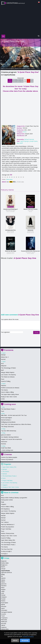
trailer (28, 68)
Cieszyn (3, 569)
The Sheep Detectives (7, 427)
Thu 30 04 (18, 81)
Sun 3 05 (28, 81)
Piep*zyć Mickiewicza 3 (8, 524)
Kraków (3, 589)
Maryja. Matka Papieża (8, 372)
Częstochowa (5, 571)
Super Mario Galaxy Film (9, 467)
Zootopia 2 (4, 554)
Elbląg (3, 574)
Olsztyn (3, 595)
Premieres (9, 350)
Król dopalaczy (5, 509)
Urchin (3, 399)
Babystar (4, 366)
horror (25, 132)
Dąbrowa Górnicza (6, 572)
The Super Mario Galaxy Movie (10, 394)
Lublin (3, 591)
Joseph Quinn (34, 141)
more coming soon (8, 450)
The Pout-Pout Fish (7, 549)
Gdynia (3, 580)
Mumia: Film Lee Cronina (31, 209)
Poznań (3, 599)
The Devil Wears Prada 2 (8, 409)
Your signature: (6, 332)
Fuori (3, 411)
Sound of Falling (6, 381)
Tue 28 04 (10, 81)
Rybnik (3, 605)
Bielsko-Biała (5, 563)
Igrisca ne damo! (6, 435)
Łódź (3, 593)
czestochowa (15, 3)
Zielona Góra (5, 629)
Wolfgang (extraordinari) (8, 422)
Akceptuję (25, 640)
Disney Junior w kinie (7, 500)
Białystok (4, 561)
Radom (3, 601)
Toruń (3, 616)
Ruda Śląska (5, 603)
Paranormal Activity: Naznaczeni (30, 251)
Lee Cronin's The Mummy (8, 375)
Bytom (3, 567)
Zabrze (3, 625)
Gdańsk (3, 578)
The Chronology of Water (8, 368)
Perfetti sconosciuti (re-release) (10, 388)
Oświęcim (4, 597)
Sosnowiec (4, 610)
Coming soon (10, 404)
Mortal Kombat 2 (6, 420)
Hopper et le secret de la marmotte (11, 439)
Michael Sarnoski (12, 45)
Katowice (4, 586)
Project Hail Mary (7, 480)
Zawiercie (4, 627)
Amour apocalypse (6, 418)
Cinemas (8, 454)
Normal (3, 359)
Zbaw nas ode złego (10, 251)
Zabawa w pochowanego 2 (10, 209)
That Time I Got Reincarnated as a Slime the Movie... (16, 424)
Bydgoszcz (4, 565)
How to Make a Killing (7, 392)
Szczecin (3, 614)
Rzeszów (4, 606)
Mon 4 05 (32, 81)
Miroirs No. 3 (5, 357)
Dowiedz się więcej (28, 636)
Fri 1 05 (22, 81)
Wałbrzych (4, 622)
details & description (20, 68)
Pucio (3, 379)
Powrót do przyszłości (8, 527)
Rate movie (10, 179)
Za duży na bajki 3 (6, 551)
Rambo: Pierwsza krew (8, 533)
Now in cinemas (11, 492)
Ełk (2, 576)
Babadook (30, 230)
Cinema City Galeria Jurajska (9, 457)
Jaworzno (4, 584)
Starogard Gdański (6, 612)
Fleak (3, 502)
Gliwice (3, 582)
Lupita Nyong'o (25, 141)
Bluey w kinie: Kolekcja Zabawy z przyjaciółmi (14, 498)
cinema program (10, 68)
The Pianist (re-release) (8, 377)
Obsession (4, 442)
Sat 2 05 (25, 81)
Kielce (3, 588)
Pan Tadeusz (5, 522)
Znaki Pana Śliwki (6, 448)
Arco (2, 363)
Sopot (3, 608)
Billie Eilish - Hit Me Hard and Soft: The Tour (14, 415)
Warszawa (4, 620)
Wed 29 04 (14, 81)
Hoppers (5, 485)
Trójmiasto (4, 618)
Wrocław (4, 623)
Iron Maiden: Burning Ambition (10, 437)
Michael (3, 355)
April (2, 370)
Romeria (3, 444)
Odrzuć (15, 640)
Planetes (4, 385)
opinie (33, 68)
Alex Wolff (20, 143)
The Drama (4, 390)
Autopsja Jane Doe (10, 230)
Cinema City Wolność (7, 459)
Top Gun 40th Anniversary (9, 431)
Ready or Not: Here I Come (9, 397)
